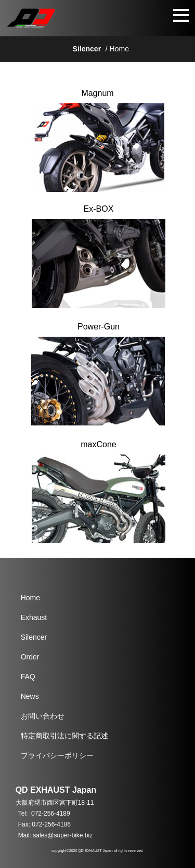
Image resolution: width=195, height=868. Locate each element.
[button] (162, 18)
